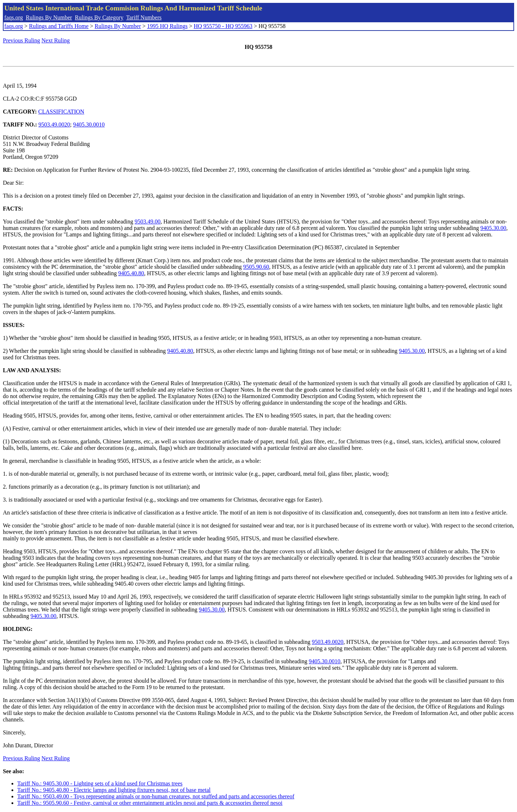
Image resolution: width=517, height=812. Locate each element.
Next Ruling (56, 40)
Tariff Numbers (144, 17)
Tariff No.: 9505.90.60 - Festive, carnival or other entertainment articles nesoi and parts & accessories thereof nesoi (150, 803)
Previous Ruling (22, 40)
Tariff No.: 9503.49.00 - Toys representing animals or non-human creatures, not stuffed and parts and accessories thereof (156, 796)
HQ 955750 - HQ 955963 (223, 26)
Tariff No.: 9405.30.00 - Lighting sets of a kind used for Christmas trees (100, 783)
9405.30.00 (493, 228)
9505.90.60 (256, 267)
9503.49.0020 (54, 124)
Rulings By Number (49, 17)
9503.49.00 (148, 222)
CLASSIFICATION (61, 112)
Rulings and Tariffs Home (59, 26)
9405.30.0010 (89, 124)
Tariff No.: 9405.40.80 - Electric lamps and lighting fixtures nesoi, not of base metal (114, 790)
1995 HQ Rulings (167, 26)
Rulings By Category (99, 17)
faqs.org (14, 17)
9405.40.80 (131, 273)
